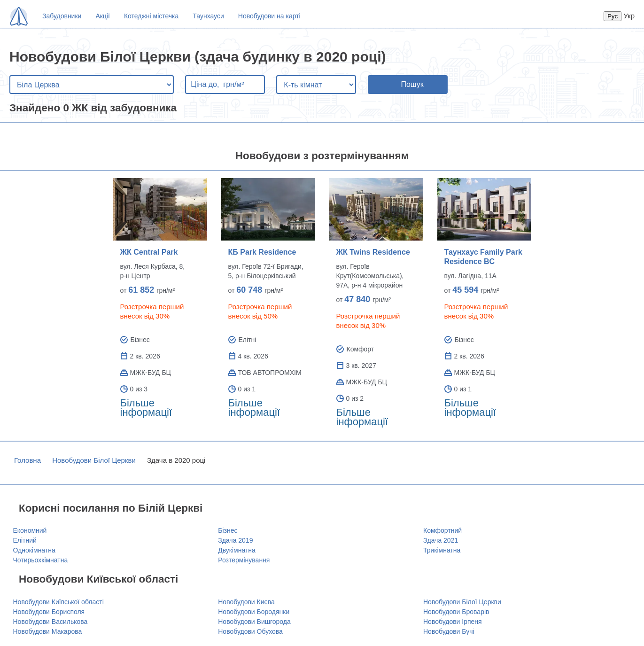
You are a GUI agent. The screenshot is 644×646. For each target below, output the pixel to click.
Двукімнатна (237, 550)
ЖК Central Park (149, 252)
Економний (30, 530)
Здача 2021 (441, 540)
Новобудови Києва (246, 602)
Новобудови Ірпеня (453, 622)
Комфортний (442, 530)
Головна (27, 460)
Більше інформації (146, 408)
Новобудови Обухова (250, 631)
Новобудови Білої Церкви (94, 460)
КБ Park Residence (262, 252)
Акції (102, 16)
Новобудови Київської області (58, 602)
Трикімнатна (442, 550)
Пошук (412, 84)
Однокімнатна (34, 550)
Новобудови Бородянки (254, 612)
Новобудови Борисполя (49, 612)
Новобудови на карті (269, 16)
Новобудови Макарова (48, 631)
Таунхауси (208, 16)
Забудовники (62, 16)
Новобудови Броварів (456, 612)
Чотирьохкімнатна (41, 560)
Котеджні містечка (151, 16)
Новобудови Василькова (50, 622)
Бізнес (228, 530)
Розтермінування (244, 560)
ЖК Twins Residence (373, 252)
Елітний (25, 540)
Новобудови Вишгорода (254, 622)
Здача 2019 (235, 540)
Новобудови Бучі (449, 631)
